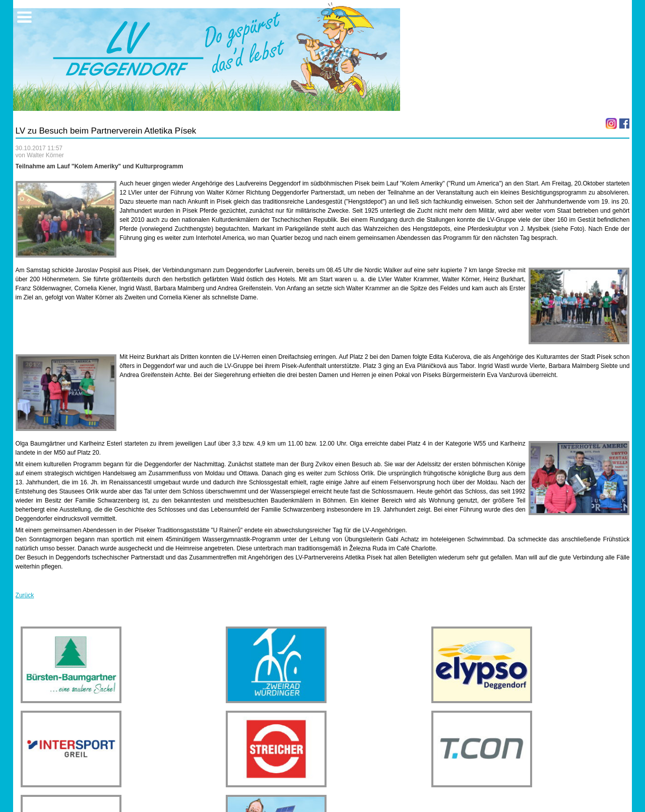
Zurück (25, 595)
